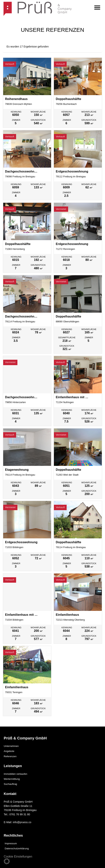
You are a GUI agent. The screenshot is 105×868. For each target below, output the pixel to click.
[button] (7, 861)
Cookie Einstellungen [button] (18, 857)
